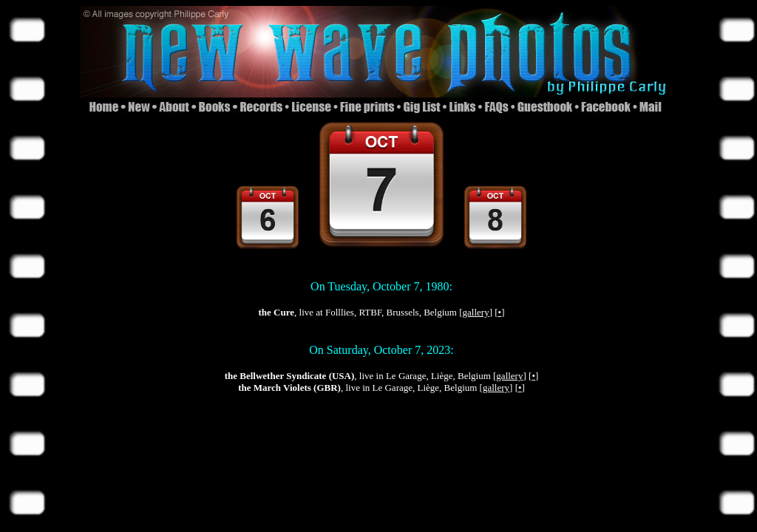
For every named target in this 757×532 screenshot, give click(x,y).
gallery (476, 312)
